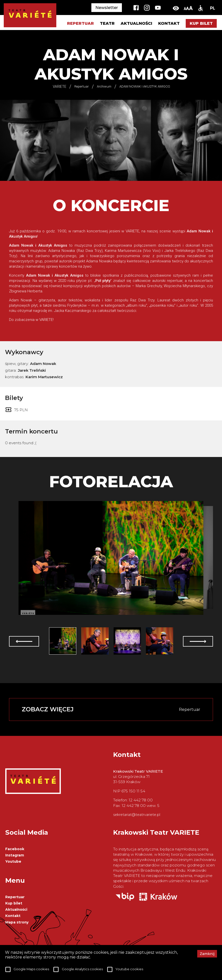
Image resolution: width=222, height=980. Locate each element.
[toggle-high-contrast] (176, 8)
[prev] (24, 641)
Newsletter (107, 8)
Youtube (13, 861)
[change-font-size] (188, 8)
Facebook (15, 849)
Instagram (15, 855)
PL (213, 8)
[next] (198, 641)
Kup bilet (201, 23)
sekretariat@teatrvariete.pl (137, 815)
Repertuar (15, 897)
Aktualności (136, 23)
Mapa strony (17, 922)
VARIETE (60, 87)
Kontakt (169, 23)
